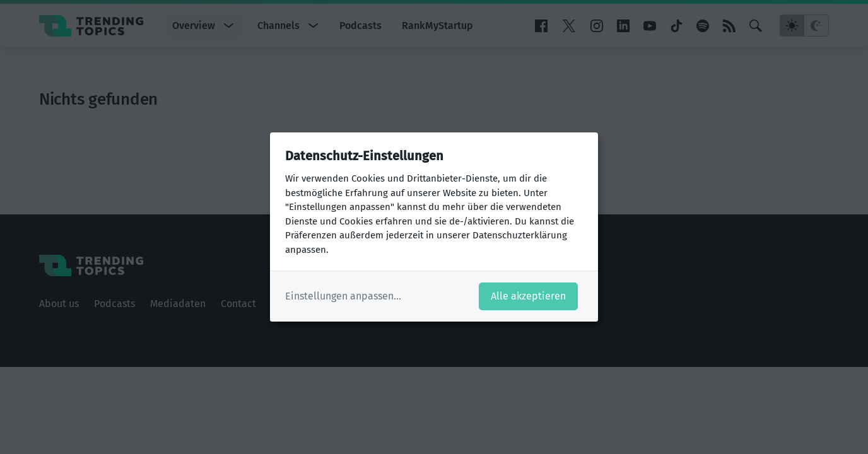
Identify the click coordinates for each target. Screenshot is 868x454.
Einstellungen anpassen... (343, 296)
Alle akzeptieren (528, 296)
